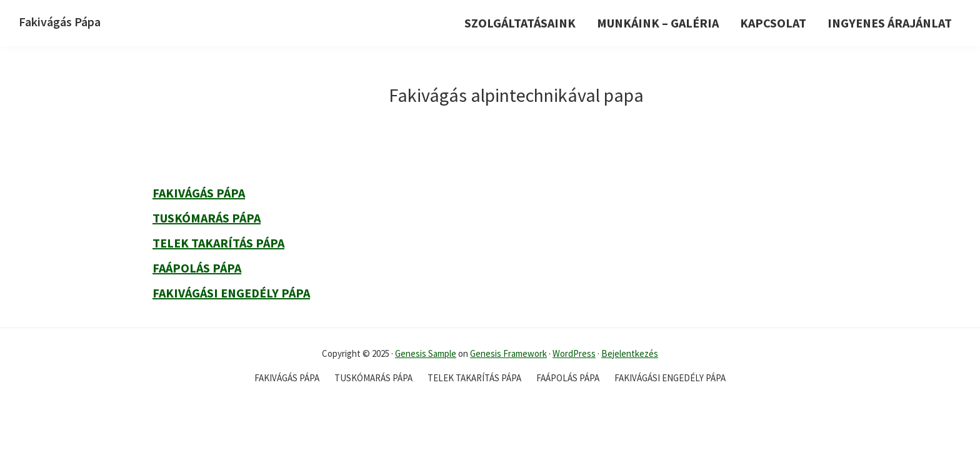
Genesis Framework (508, 353)
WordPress (574, 353)
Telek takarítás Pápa (218, 243)
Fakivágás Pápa (60, 22)
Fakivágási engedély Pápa (231, 293)
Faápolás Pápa (197, 268)
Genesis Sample (426, 353)
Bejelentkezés (630, 353)
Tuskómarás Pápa (207, 218)
